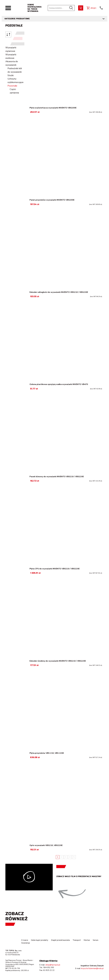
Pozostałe (12, 86)
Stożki (11, 75)
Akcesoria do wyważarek (12, 63)
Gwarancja (26, 943)
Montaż (87, 940)
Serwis (96, 940)
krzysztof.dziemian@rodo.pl (92, 968)
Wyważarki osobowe (11, 56)
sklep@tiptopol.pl (53, 965)
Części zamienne (14, 91)
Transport (77, 940)
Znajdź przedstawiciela (60, 940)
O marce (25, 940)
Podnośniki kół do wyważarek (15, 70)
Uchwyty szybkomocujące (15, 81)
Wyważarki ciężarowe (11, 49)
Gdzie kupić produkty (40, 940)
